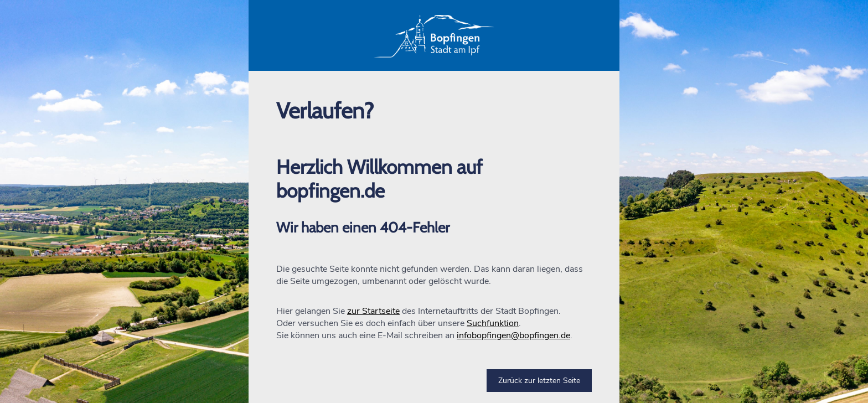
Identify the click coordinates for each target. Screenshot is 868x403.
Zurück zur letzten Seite (539, 381)
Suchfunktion (493, 323)
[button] (434, 35)
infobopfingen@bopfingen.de (513, 335)
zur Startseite (373, 311)
